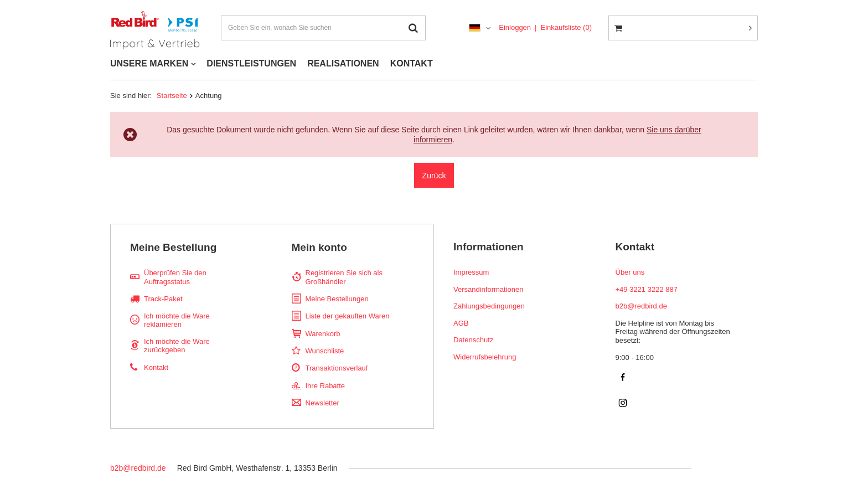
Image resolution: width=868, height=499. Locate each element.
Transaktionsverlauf (337, 368)
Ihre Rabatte (325, 386)
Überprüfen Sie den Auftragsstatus (175, 277)
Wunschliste (325, 351)
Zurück (434, 176)
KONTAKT (412, 63)
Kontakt (156, 367)
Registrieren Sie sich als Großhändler (344, 277)
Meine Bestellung (173, 247)
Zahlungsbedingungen (489, 306)
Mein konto (319, 247)
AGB (461, 323)
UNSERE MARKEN (149, 63)
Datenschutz (473, 340)
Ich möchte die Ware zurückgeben (177, 346)
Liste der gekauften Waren (348, 316)
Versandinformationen (488, 289)
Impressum (471, 272)
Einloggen (515, 27)
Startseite (172, 96)
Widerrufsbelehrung (485, 357)
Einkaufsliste (566, 27)
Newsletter (322, 403)
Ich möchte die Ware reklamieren (177, 320)
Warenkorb (323, 334)
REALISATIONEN (343, 63)
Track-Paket (163, 299)
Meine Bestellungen (337, 299)
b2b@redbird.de (138, 468)
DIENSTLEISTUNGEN (251, 63)
